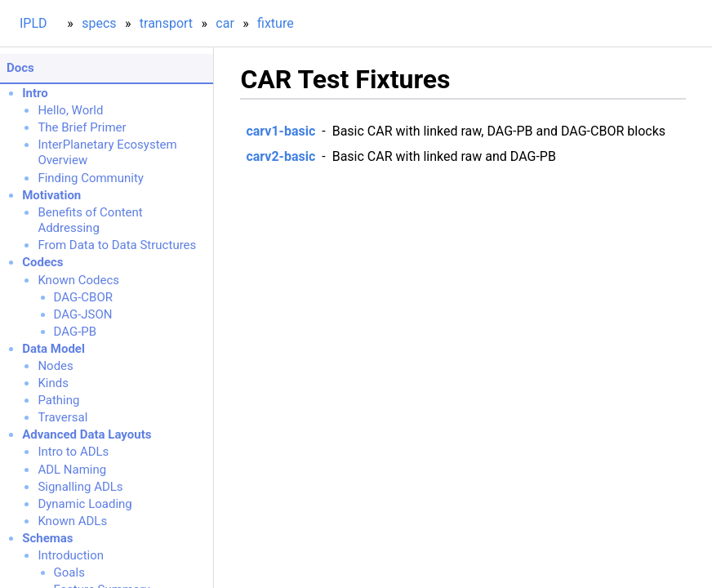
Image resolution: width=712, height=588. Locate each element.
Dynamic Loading (85, 504)
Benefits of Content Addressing (90, 220)
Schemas (47, 538)
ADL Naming (72, 470)
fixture (276, 23)
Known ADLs (72, 521)
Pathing (58, 400)
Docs (20, 68)
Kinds (53, 383)
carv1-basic (280, 131)
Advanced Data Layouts (87, 434)
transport (166, 23)
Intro (35, 93)
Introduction (71, 555)
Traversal (62, 417)
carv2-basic (280, 156)
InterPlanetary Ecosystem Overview (107, 153)
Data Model (53, 349)
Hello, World (70, 110)
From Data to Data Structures (117, 245)
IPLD (33, 23)
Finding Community (91, 178)
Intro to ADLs (73, 452)
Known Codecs (78, 280)
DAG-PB (76, 332)
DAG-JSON (83, 314)
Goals (69, 572)
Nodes (55, 366)
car (225, 23)
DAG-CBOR (83, 297)
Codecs (42, 262)
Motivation (51, 195)
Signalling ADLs (80, 487)
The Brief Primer (82, 127)
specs (99, 23)
